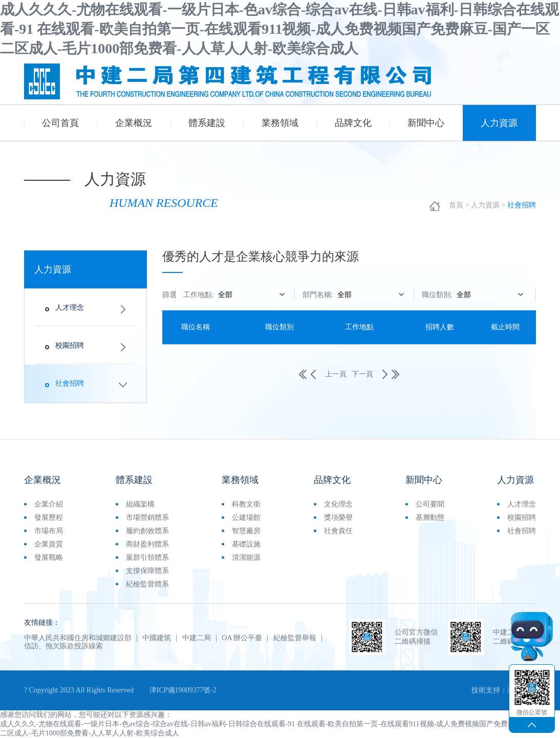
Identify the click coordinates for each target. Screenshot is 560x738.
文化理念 (338, 504)
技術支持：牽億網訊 (504, 690)
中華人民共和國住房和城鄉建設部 (78, 638)
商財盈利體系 (147, 544)
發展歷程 (49, 518)
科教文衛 (246, 504)
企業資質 (49, 544)
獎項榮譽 (338, 518)
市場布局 (49, 531)
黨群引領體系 (147, 557)
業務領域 (280, 123)
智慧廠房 (246, 531)
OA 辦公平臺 (242, 638)
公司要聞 (430, 504)
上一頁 (329, 374)
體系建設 (207, 123)
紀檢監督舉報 (295, 638)
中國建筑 (157, 638)
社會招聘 (70, 383)
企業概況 (134, 123)
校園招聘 (70, 345)
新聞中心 (426, 123)
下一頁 (370, 374)
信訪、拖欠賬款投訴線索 (63, 646)
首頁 (456, 205)
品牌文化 (353, 123)
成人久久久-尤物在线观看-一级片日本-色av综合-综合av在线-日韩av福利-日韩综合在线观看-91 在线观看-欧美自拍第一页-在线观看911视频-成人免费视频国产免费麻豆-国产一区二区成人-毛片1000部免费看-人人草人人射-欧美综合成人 (279, 29)
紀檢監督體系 (147, 584)
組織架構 (140, 504)
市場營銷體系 (147, 518)
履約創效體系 (147, 531)
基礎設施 (246, 544)
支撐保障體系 (147, 571)
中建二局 (197, 638)
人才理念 (70, 308)
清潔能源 (246, 557)
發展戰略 (49, 557)
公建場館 (246, 518)
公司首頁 (60, 123)
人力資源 (499, 123)
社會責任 (338, 531)
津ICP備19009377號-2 (183, 690)
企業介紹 (49, 504)
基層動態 (430, 518)
